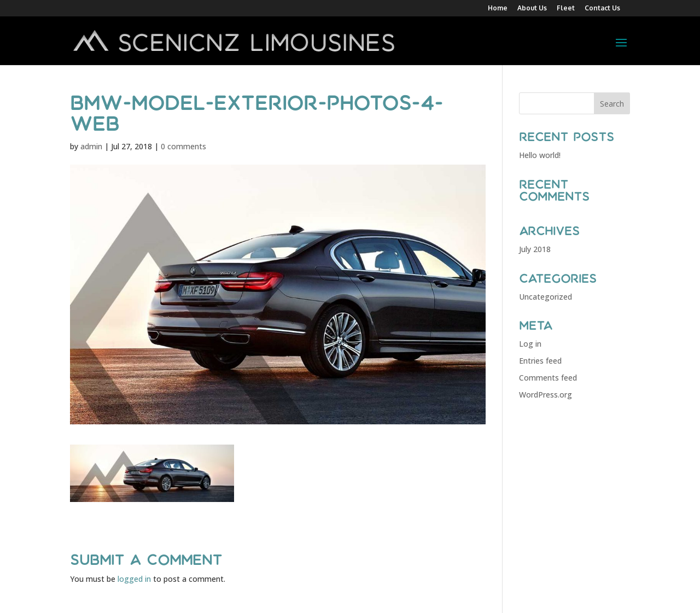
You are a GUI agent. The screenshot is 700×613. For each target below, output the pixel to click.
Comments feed (548, 378)
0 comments (183, 146)
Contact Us (602, 8)
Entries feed (540, 361)
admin (91, 146)
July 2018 (535, 249)
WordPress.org (546, 395)
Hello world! (540, 155)
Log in (530, 344)
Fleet (566, 8)
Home (498, 8)
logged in (134, 579)
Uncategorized (546, 297)
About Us (532, 8)
